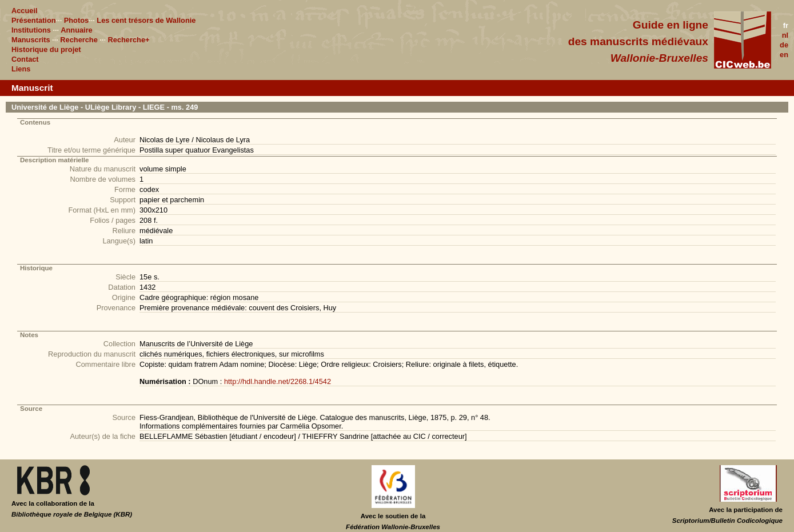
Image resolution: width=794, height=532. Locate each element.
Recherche (79, 40)
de (784, 45)
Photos (76, 20)
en (784, 55)
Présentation (34, 20)
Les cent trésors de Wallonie (146, 20)
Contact (25, 59)
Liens (21, 69)
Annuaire (76, 30)
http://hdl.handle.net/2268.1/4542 (278, 381)
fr (786, 25)
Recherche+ (129, 40)
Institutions (31, 30)
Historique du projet (46, 49)
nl (785, 35)
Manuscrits (31, 40)
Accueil (25, 11)
